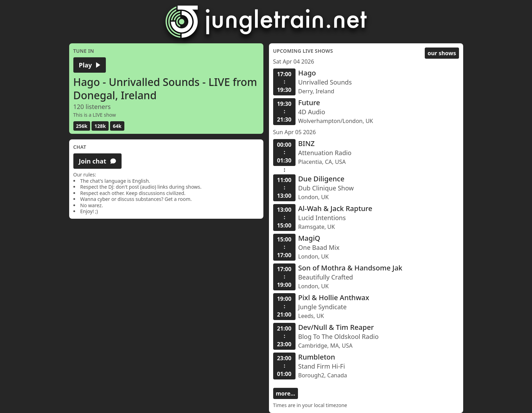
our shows (442, 53)
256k (82, 126)
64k (117, 126)
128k (100, 126)
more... (286, 393)
